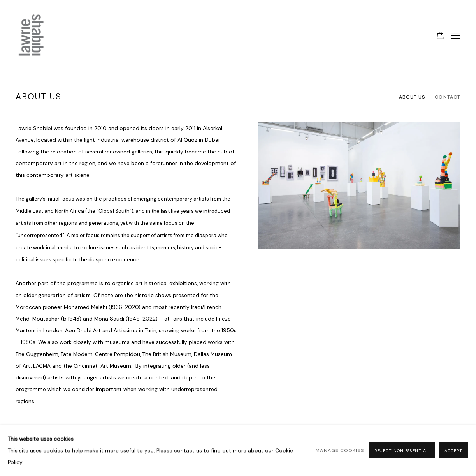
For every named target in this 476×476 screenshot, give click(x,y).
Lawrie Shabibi (31, 36)
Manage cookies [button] (340, 451)
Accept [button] (453, 451)
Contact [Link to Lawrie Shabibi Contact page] (448, 97)
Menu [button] (455, 36)
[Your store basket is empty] (440, 36)
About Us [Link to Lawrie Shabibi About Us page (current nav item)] (412, 97)
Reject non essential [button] (402, 451)
